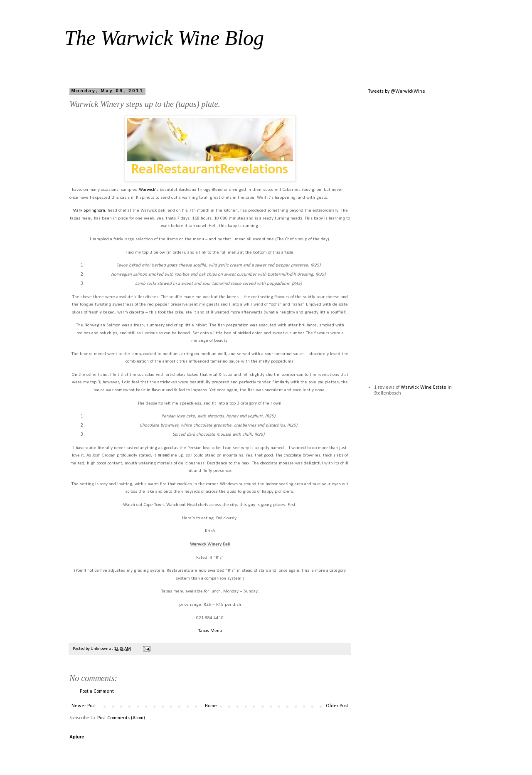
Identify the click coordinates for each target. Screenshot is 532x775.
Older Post (337, 706)
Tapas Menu (210, 631)
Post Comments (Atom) (121, 718)
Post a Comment (97, 691)
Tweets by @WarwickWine (397, 91)
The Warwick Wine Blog (164, 38)
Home (211, 706)
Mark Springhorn (89, 211)
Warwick (147, 190)
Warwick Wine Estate (424, 387)
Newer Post (84, 706)
